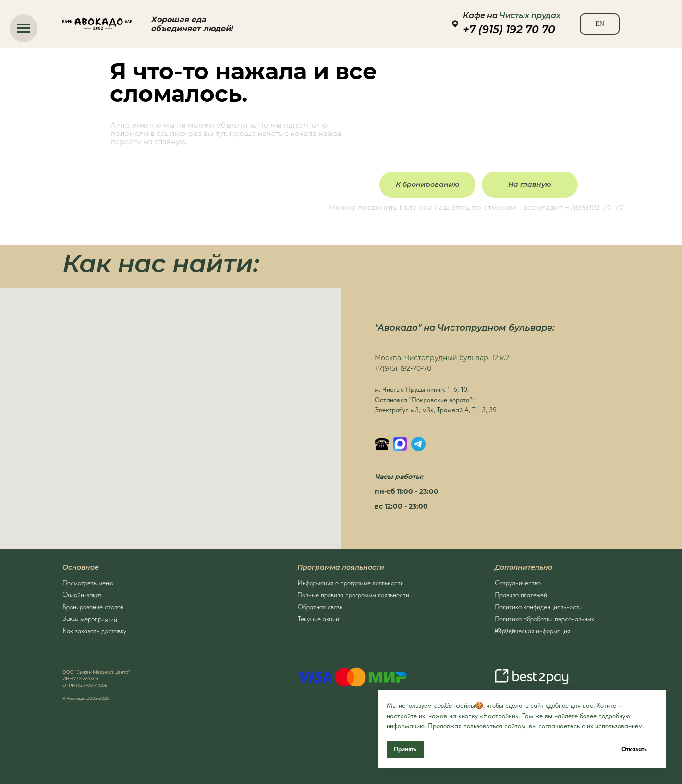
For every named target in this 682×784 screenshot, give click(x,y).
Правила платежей (521, 593)
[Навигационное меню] (24, 28)
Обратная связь (320, 605)
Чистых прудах (530, 16)
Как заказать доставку (95, 629)
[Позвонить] (382, 444)
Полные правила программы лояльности (353, 593)
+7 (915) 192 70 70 (509, 30)
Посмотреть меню (88, 581)
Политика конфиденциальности (539, 605)
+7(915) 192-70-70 (403, 368)
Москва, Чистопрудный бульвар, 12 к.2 (442, 358)
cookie (443, 705)
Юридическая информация (532, 629)
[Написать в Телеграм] (418, 444)
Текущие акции (318, 617)
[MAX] (400, 444)
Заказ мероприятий (90, 617)
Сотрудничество (518, 581)
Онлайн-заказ (82, 593)
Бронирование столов (93, 605)
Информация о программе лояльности (351, 581)
